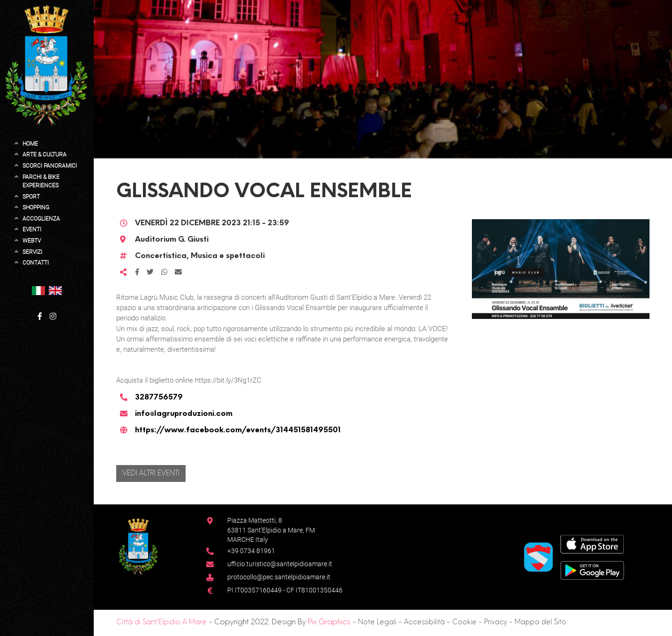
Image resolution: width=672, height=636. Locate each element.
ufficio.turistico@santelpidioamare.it (280, 564)
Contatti (36, 263)
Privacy (496, 622)
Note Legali (377, 622)
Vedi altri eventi (151, 473)
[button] (38, 290)
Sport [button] (31, 197)
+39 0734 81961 (251, 551)
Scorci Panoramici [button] (50, 166)
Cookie (464, 622)
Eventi (32, 229)
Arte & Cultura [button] (45, 155)
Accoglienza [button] (41, 219)
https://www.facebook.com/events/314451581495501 (238, 430)
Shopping (36, 207)
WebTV (32, 241)
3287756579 (159, 398)
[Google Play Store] (592, 570)
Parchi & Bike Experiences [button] (41, 181)
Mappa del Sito (540, 622)
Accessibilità (424, 622)
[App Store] (592, 544)
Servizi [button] (32, 252)
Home (30, 144)
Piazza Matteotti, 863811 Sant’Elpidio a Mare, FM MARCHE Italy (271, 530)
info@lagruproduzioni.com (184, 414)
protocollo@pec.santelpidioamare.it (279, 577)
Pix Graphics (329, 622)
